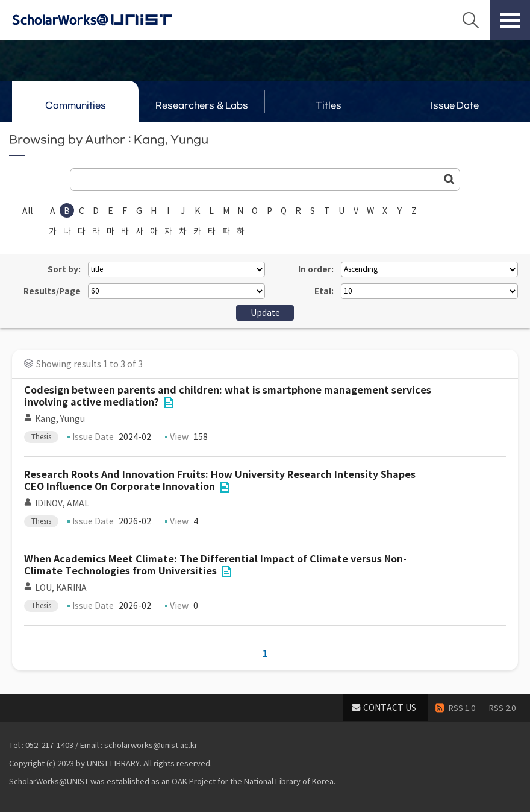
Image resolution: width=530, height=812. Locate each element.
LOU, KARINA (61, 588)
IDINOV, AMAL (62, 503)
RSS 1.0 (462, 708)
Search (470, 20)
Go (449, 179)
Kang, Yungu (60, 419)
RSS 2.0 (502, 708)
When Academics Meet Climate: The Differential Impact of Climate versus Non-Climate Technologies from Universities (215, 565)
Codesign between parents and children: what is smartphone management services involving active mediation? (228, 396)
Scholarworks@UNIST (111, 20)
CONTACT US (390, 708)
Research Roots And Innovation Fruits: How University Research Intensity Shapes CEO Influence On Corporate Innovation (220, 481)
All (27, 211)
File (169, 403)
